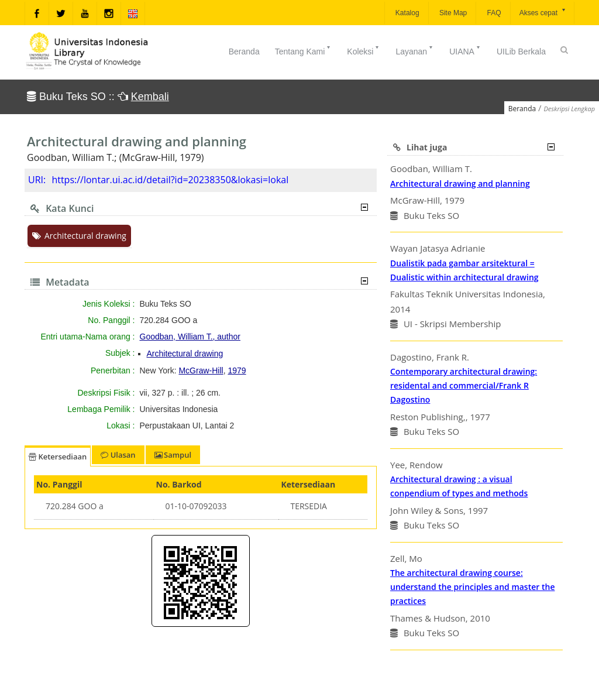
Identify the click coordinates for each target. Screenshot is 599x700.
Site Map (452, 13)
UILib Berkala (521, 52)
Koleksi (364, 50)
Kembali (150, 97)
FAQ (493, 13)
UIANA (465, 50)
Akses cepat (543, 12)
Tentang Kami (304, 50)
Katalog (407, 13)
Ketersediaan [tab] (58, 457)
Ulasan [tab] (118, 455)
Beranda (244, 52)
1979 (237, 370)
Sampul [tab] (173, 455)
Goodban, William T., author (190, 337)
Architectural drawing (79, 236)
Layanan (415, 50)
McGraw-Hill (201, 370)
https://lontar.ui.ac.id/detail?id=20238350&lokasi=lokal (170, 180)
